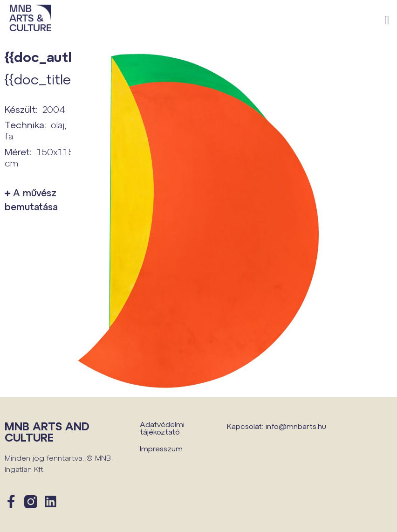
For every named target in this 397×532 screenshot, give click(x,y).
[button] (387, 20)
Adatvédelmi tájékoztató (162, 428)
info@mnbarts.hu (296, 426)
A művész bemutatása (31, 200)
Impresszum (161, 448)
